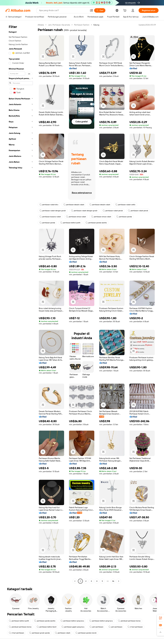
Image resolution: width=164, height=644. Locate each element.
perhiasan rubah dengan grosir (53, 211)
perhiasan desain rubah (74, 205)
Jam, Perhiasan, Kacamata (59, 25)
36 (113, 581)
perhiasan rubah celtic (125, 205)
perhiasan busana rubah (50, 217)
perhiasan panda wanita (96, 223)
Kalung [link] (96, 25)
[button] (91, 10)
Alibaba (41, 25)
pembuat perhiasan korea (129, 621)
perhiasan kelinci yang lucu (72, 621)
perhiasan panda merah (86, 633)
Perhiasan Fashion (82, 25)
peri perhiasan (96, 627)
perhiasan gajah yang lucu (73, 627)
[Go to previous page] (75, 581)
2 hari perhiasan (135, 627)
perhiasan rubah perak (113, 211)
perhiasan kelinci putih (70, 223)
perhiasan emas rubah (76, 217)
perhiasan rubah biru (49, 205)
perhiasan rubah (63, 633)
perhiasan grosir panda (39, 633)
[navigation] (21, 303)
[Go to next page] (119, 581)
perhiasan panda (124, 217)
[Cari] (100, 10)
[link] (160, 618)
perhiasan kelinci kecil (46, 627)
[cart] (125, 11)
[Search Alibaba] (63, 10)
